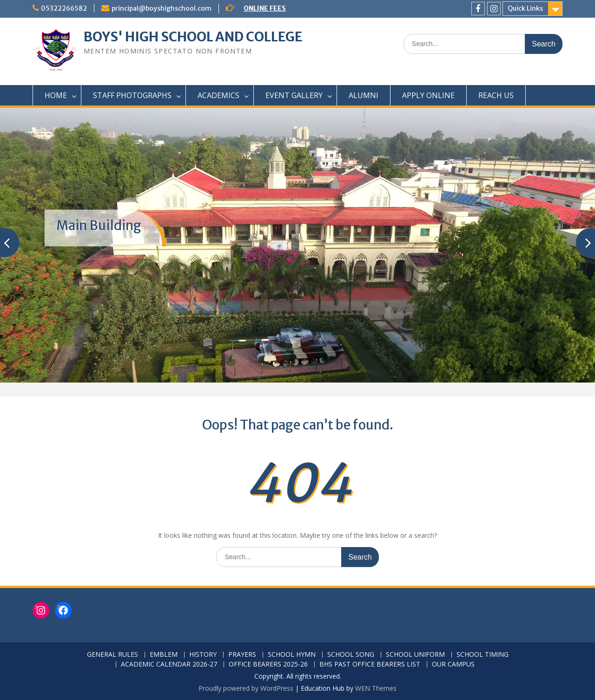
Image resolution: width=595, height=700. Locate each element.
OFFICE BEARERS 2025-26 (268, 664)
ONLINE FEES (265, 8)
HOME (56, 95)
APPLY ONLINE (428, 95)
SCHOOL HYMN (292, 655)
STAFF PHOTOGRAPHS (132, 95)
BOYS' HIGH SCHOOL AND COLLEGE (193, 37)
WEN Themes (376, 688)
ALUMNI (364, 95)
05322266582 (64, 8)
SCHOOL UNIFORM (415, 655)
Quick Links (525, 8)
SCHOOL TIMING (483, 655)
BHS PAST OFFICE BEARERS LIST (370, 664)
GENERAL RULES (112, 655)
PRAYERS (242, 655)
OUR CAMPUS (453, 664)
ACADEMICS (218, 95)
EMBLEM (164, 655)
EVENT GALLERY (294, 95)
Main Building (99, 225)
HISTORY (203, 655)
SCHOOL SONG (351, 655)
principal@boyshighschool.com (162, 8)
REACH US (496, 95)
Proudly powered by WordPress (246, 688)
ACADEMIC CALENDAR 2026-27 (169, 664)
